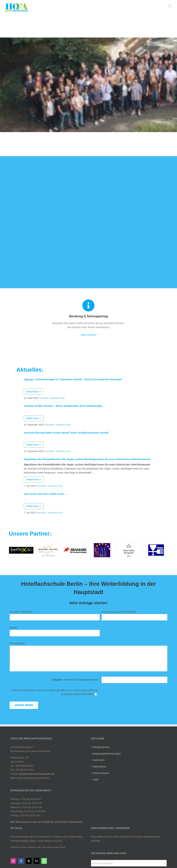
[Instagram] (13, 861)
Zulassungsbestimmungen (107, 754)
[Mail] (37, 861)
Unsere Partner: (30, 534)
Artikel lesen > (34, 392)
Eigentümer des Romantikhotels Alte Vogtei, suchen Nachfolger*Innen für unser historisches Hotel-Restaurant (87, 459)
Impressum (98, 760)
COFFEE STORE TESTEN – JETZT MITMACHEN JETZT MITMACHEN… (64, 406)
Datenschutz (99, 767)
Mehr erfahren (89, 335)
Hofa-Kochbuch (101, 773)
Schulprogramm (101, 747)
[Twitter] (29, 861)
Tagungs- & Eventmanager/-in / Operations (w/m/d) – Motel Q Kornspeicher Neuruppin (73, 379)
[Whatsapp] (44, 861)
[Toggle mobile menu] (170, 6)
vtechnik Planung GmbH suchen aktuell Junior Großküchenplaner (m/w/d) (66, 433)
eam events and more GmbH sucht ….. (46, 494)
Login (95, 779)
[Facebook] (21, 861)
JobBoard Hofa (57, 398)
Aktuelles (44, 398)
